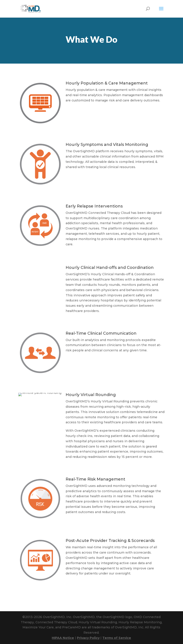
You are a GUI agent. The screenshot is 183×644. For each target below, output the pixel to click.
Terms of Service (117, 638)
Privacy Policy (88, 638)
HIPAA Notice (63, 638)
